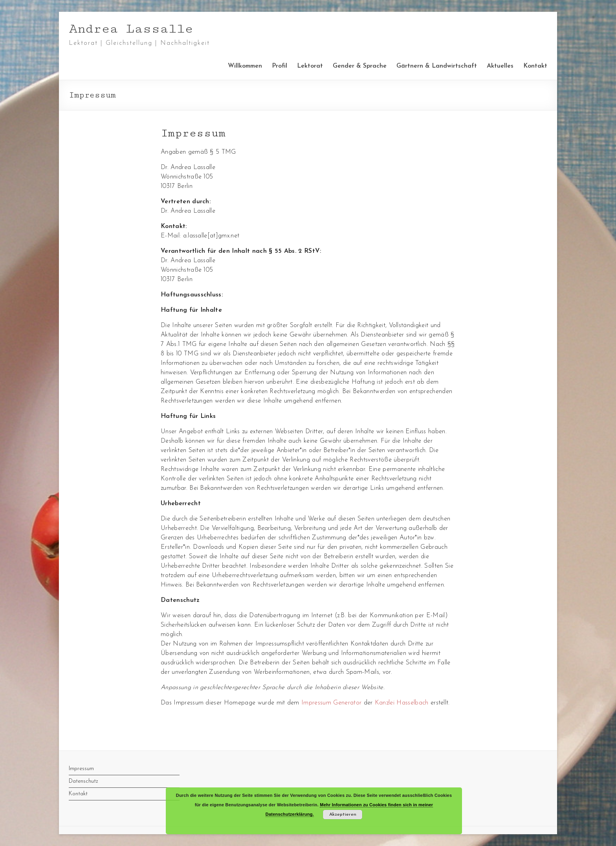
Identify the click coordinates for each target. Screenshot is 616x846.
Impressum (81, 769)
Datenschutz (83, 781)
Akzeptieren (343, 815)
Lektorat (310, 66)
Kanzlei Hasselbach (402, 703)
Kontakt (535, 66)
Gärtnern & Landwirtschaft (437, 66)
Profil (280, 66)
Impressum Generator (331, 703)
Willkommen (245, 66)
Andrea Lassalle (131, 29)
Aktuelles (500, 66)
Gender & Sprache (360, 66)
